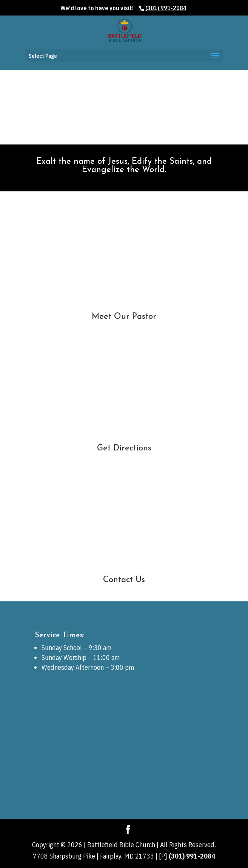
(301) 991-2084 (192, 856)
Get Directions (124, 448)
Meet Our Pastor (124, 317)
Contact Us (124, 580)
